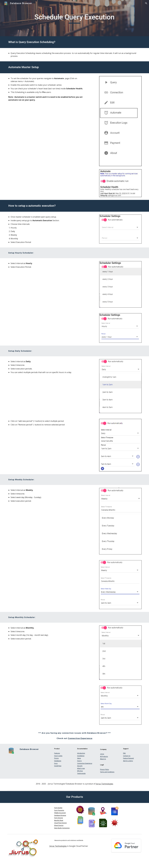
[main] (74, 18)
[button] (146, 3)
